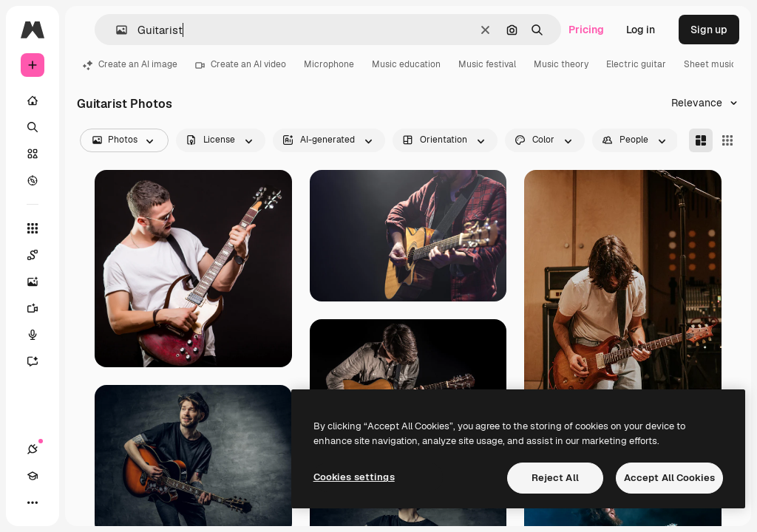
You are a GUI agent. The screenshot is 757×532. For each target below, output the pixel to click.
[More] (33, 502)
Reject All (555, 478)
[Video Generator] (40, 308)
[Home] (33, 100)
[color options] (545, 140)
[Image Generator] (40, 282)
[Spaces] (40, 255)
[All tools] (33, 228)
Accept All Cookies (669, 478)
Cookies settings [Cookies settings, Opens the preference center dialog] (354, 477)
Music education (406, 64)
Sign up (709, 30)
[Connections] (33, 449)
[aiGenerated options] (329, 140)
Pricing (586, 30)
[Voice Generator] (40, 335)
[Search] (33, 127)
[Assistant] (40, 361)
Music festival (487, 64)
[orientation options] (445, 140)
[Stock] (33, 154)
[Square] (727, 140)
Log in (641, 30)
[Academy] (33, 476)
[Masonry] (701, 140)
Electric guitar (636, 64)
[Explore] (33, 180)
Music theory (561, 64)
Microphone (329, 64)
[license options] (221, 140)
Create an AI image (130, 64)
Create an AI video (241, 64)
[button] (116, 30)
